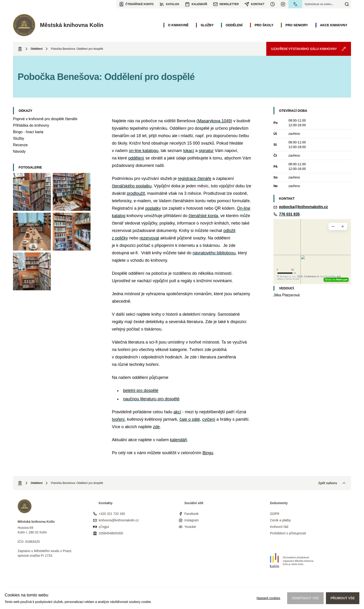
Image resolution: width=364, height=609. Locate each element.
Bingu (208, 453)
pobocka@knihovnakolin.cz (303, 207)
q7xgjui (104, 527)
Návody (19, 151)
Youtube (190, 527)
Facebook (191, 514)
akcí (177, 412)
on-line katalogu (144, 151)
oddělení (136, 158)
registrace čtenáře (195, 179)
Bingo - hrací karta (28, 132)
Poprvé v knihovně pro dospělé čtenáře (45, 119)
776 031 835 (289, 214)
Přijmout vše (343, 598)
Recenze (20, 145)
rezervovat (149, 238)
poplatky (153, 208)
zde (156, 427)
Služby (19, 138)
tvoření (118, 419)
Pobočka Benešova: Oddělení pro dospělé (77, 49)
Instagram (192, 520)
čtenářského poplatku (132, 186)
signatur (206, 151)
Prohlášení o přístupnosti (288, 533)
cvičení (209, 419)
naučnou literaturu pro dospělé (151, 399)
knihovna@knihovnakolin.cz (119, 520)
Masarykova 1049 (214, 121)
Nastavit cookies (268, 598)
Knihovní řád (279, 527)
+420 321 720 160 (112, 514)
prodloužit (136, 193)
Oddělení (37, 49)
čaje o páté (190, 419)
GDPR (275, 514)
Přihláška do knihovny (31, 125)
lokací (189, 151)
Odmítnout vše (305, 598)
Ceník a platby (280, 520)
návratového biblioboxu (214, 253)
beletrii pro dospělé (141, 391)
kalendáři (178, 440)
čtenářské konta (203, 216)
